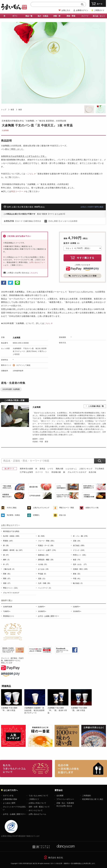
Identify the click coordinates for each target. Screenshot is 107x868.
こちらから (34, 273)
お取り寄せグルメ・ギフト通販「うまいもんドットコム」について (26, 769)
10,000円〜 (42, 611)
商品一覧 (29, 16)
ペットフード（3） (45, 588)
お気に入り (66, 10)
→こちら (29, 174)
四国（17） (7, 583)
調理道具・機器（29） (46, 560)
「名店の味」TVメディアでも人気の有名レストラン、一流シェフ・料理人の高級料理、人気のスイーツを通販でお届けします (81, 769)
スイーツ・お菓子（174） (47, 550)
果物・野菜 (71, 16)
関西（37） (7, 579)
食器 (12, 110)
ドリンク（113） (79, 550)
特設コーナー (17, 191)
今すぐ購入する (83, 258)
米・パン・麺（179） (81, 536)
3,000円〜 (42, 607)
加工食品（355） (79, 546)
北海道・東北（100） (81, 569)
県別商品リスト (9, 616)
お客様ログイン (82, 10)
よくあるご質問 (9, 803)
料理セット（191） (80, 555)
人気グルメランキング (41, 508)
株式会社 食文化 (56, 858)
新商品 (42, 469)
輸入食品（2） (78, 583)
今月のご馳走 (12, 508)
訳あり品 (63, 515)
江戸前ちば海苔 (26, 472)
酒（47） (6, 555)
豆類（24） (77, 541)
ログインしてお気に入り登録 (83, 276)
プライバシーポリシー (65, 799)
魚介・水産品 (43, 16)
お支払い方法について (37, 803)
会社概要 (60, 796)
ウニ (47, 472)
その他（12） (43, 564)
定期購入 (36, 515)
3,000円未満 (8, 607)
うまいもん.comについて (38, 796)
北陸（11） (42, 579)
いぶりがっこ (71, 469)
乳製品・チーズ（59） (46, 546)
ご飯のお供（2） (9, 569)
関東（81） (7, 574)
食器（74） (77, 560)
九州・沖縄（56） (45, 583)
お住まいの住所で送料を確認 (92, 207)
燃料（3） (7, 560)
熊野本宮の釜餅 (26, 469)
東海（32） (77, 574)
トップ (4, 110)
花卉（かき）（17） (80, 564)
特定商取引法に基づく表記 (93, 799)
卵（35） (6, 546)
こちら (47, 323)
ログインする (8, 796)
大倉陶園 (5, 130)
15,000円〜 (77, 611)
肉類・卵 (57, 16)
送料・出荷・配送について (39, 807)
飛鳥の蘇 (60, 469)
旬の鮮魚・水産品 (13, 515)
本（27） (6, 564)
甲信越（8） (43, 574)
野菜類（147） (8, 541)
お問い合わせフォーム (37, 814)
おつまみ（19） (44, 569)
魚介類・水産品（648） (12, 536)
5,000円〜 (77, 607)
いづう (51, 469)
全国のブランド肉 (92, 508)
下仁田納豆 (100, 469)
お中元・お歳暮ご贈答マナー (49, 616)
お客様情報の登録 (10, 799)
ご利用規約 (87, 796)
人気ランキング (86, 469)
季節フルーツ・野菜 (67, 508)
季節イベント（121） (11, 588)
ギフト (15, 16)
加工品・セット (99, 16)
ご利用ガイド (99, 10)
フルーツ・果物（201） (47, 541)
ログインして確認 (23, 365)
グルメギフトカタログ (77, 472)
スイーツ (85, 16)
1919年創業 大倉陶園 (11, 389)
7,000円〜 (7, 611)
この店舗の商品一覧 (96, 406)
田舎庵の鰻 (56, 472)
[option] (13, 702)
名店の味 (92, 472)
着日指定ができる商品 (11, 531)
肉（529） (42, 536)
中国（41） (77, 579)
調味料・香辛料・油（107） (13, 550)
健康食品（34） (44, 555)
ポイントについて (36, 810)
